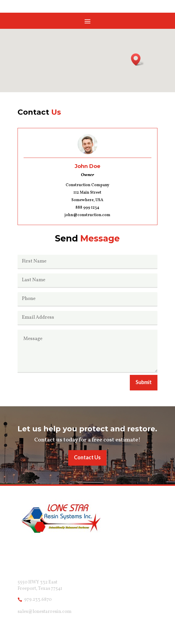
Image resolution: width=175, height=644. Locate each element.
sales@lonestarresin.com (44, 612)
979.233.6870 (38, 600)
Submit (144, 382)
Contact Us (87, 457)
